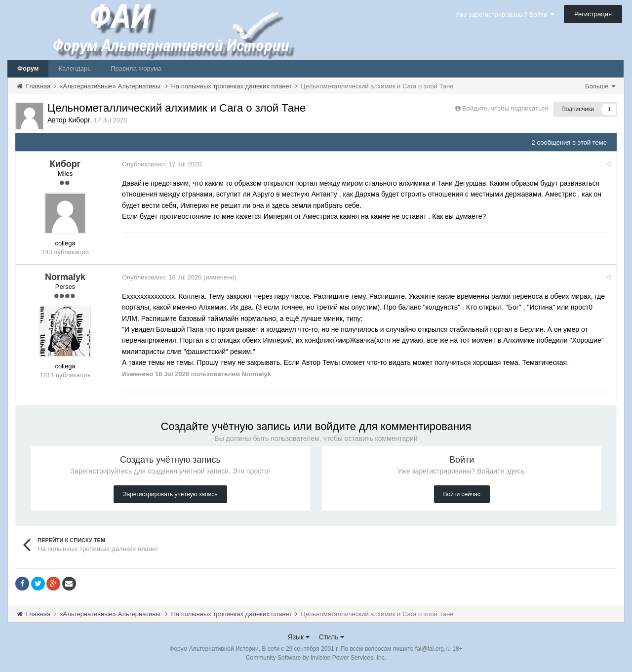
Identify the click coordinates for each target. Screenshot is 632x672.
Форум (28, 68)
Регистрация (593, 14)
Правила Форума (136, 68)
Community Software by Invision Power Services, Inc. (316, 658)
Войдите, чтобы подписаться (505, 108)
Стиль (332, 637)
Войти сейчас (462, 494)
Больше (600, 86)
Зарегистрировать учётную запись (170, 494)
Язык (299, 637)
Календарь (75, 68)
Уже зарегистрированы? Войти (505, 15)
